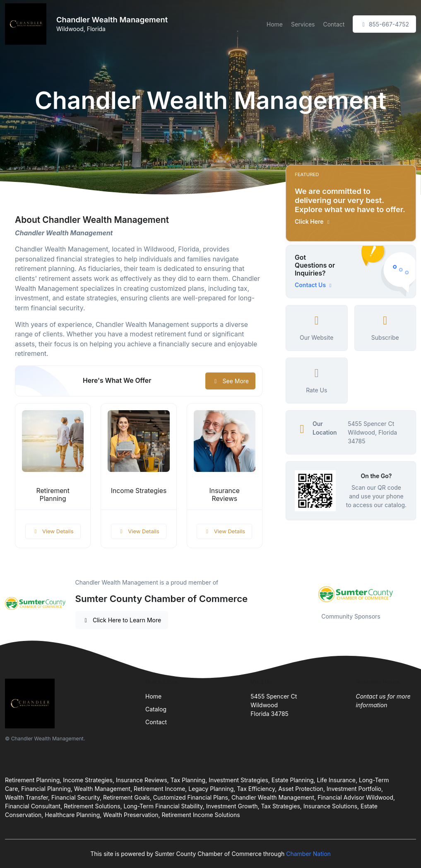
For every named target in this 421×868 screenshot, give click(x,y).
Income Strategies (139, 491)
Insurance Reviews (225, 495)
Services (303, 24)
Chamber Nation (308, 854)
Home (275, 24)
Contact (334, 24)
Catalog (156, 709)
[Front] (27, 24)
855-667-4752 (384, 24)
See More (230, 381)
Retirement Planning (53, 495)
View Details (53, 531)
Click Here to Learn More (122, 620)
